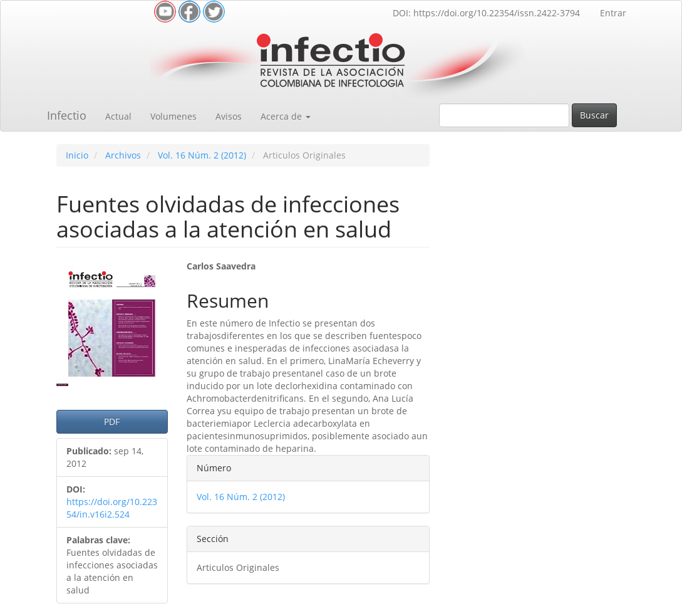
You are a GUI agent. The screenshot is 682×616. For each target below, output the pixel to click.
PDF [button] (112, 421)
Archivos (123, 155)
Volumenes (173, 116)
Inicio (77, 155)
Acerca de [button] (286, 116)
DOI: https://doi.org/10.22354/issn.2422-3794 (486, 13)
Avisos (229, 116)
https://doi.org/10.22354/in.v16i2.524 (112, 508)
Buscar (594, 115)
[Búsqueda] (504, 115)
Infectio (67, 115)
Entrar (613, 13)
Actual (118, 116)
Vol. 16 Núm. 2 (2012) (202, 155)
